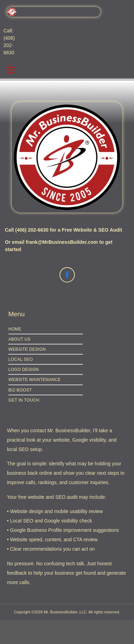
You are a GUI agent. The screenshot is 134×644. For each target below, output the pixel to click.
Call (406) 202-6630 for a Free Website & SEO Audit (64, 230)
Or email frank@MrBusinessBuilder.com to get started (59, 246)
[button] (10, 70)
